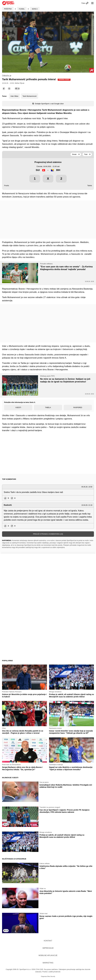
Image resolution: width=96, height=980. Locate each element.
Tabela (90, 186)
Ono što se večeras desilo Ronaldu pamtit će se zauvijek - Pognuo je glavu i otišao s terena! (23, 732)
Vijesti (18, 408)
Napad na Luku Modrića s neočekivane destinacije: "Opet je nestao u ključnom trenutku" (71, 768)
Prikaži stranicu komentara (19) (48, 534)
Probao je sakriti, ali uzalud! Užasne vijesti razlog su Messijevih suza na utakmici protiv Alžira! (71, 696)
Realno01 (8, 505)
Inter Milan (14, 96)
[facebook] (4, 89)
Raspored (78, 408)
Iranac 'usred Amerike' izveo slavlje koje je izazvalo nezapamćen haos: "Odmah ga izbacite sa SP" (71, 732)
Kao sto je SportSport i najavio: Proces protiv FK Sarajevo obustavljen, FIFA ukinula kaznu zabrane (64, 811)
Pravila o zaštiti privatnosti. (51, 972)
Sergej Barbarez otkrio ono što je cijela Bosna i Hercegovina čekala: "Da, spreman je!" (22, 768)
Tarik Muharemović (30, 96)
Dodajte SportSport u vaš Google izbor (48, 104)
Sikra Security (51, 976)
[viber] (9, 89)
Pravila (7, 186)
